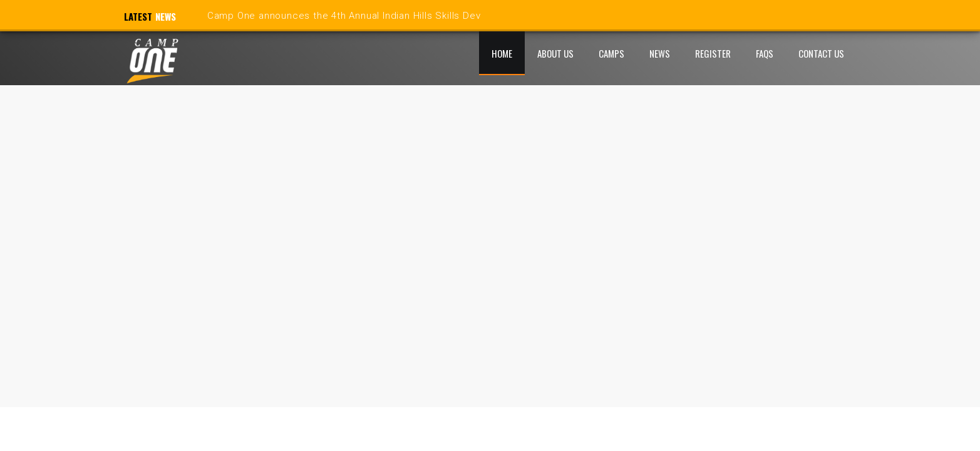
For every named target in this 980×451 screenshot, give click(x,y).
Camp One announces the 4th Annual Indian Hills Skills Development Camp (381, 16)
